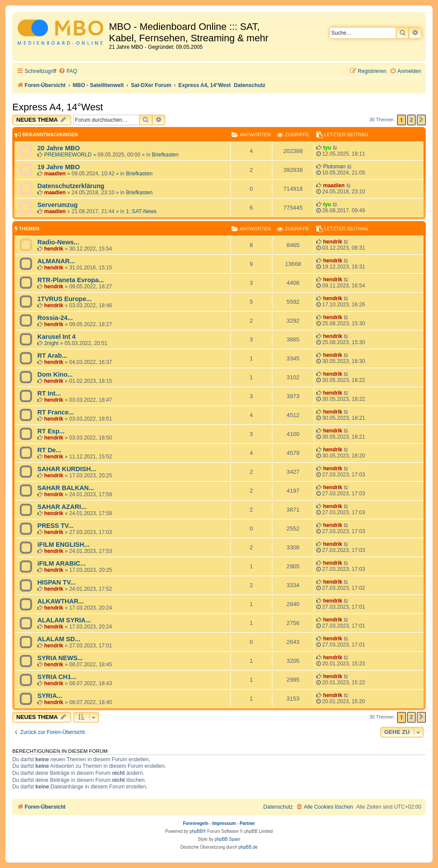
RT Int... (49, 393)
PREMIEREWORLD (68, 155)
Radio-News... (58, 242)
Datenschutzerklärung (71, 186)
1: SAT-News (141, 211)
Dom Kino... (55, 374)
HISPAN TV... (56, 582)
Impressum (224, 823)
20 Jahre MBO (59, 148)
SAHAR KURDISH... (67, 469)
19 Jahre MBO (59, 167)
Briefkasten (165, 155)
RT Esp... (51, 431)
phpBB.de (248, 847)
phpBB (196, 831)
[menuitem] (68, 71)
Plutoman (334, 167)
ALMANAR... (56, 261)
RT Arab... (52, 356)
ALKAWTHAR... (61, 601)
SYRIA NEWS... (60, 658)
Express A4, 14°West (58, 107)
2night (51, 343)
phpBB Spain (227, 839)
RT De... (49, 450)
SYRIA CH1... (57, 677)
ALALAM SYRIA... (64, 620)
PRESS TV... (56, 526)
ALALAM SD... (59, 639)
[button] (421, 120)
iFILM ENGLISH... (63, 545)
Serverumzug (58, 205)
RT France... (56, 412)
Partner (247, 823)
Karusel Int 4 (56, 337)
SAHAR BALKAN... (66, 488)
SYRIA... (50, 696)
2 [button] (411, 120)
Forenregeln (196, 823)
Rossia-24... (55, 318)
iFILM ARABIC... (62, 563)
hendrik (54, 249)
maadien (55, 174)
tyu (327, 148)
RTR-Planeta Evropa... (71, 280)
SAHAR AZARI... (62, 507)
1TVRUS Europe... (64, 299)
